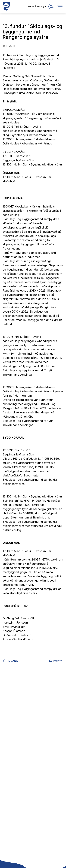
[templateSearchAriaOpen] (51, 6)
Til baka (12, 661)
